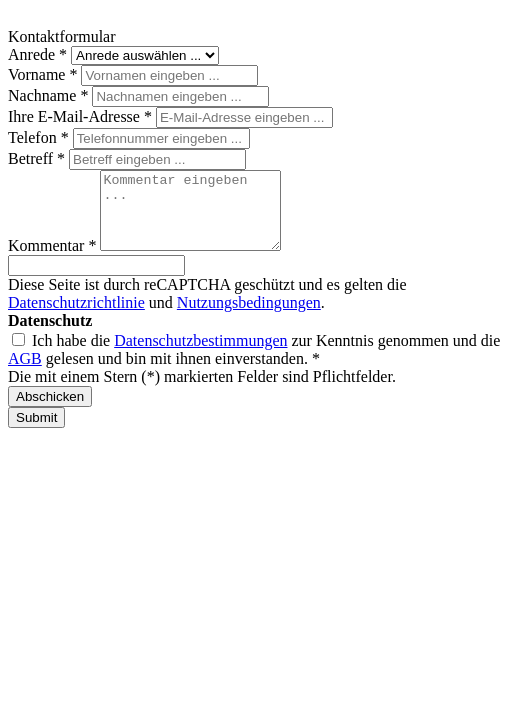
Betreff (38, 158)
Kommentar (54, 260)
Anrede (39, 54)
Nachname (50, 95)
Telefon (40, 137)
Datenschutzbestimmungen (200, 355)
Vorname (44, 74)
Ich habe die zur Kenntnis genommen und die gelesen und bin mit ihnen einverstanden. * (254, 364)
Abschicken (50, 411)
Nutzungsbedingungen (249, 317)
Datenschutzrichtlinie (76, 317)
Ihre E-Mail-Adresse (82, 116)
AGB (25, 373)
